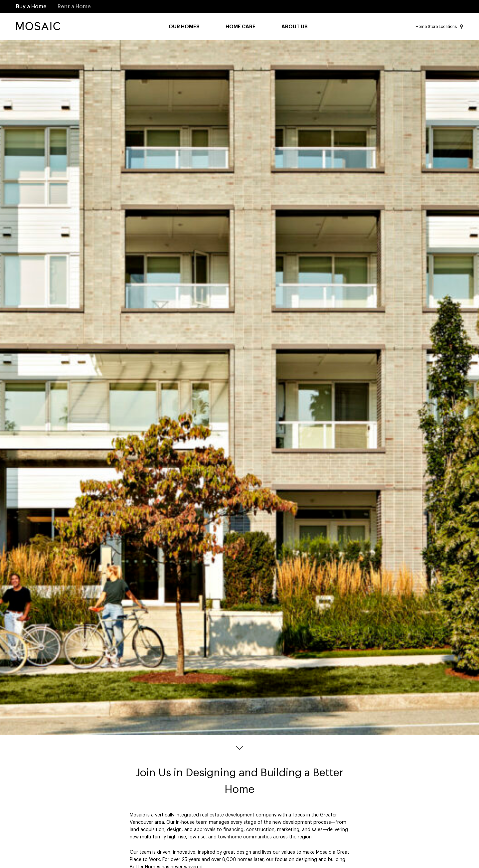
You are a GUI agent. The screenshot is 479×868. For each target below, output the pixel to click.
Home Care (240, 27)
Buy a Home (31, 7)
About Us (295, 27)
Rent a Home (74, 7)
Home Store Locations (439, 27)
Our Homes (184, 27)
